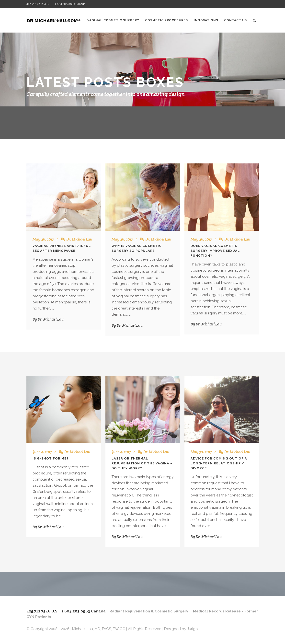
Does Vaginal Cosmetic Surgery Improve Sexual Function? (215, 251)
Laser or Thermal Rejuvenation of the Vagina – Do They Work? (142, 463)
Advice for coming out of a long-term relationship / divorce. (219, 463)
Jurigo (193, 629)
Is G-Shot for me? (51, 458)
